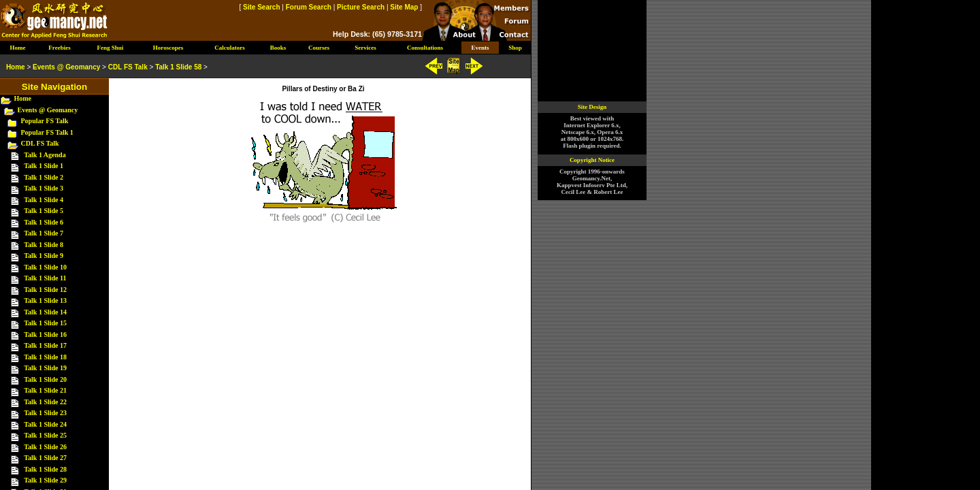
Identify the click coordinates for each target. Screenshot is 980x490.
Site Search (261, 7)
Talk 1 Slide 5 (44, 211)
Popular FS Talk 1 (47, 132)
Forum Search (309, 7)
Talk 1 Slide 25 (45, 435)
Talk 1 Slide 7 (44, 233)
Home (23, 98)
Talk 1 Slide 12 (45, 290)
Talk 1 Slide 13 (45, 300)
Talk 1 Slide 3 (44, 188)
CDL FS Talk (40, 143)
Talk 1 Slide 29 (45, 480)
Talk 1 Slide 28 (45, 469)
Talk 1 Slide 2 (44, 177)
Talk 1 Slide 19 (45, 368)
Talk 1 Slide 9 (44, 256)
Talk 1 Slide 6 (44, 222)
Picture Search (361, 7)
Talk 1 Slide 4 (44, 200)
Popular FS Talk (45, 121)
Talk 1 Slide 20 (45, 379)
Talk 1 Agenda (45, 155)
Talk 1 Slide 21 (45, 390)
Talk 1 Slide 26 (45, 447)
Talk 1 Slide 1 (44, 166)
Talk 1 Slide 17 (45, 345)
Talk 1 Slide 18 (45, 357)
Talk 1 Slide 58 (178, 67)
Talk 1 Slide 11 (45, 278)
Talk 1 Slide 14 (45, 312)
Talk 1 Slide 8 (44, 245)
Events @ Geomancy (48, 110)
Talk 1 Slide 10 (45, 267)
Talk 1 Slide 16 (45, 334)
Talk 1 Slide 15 (45, 323)
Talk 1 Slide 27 (45, 458)
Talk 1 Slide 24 (45, 424)
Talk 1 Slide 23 (45, 413)
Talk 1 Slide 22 (45, 402)
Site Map (404, 7)
